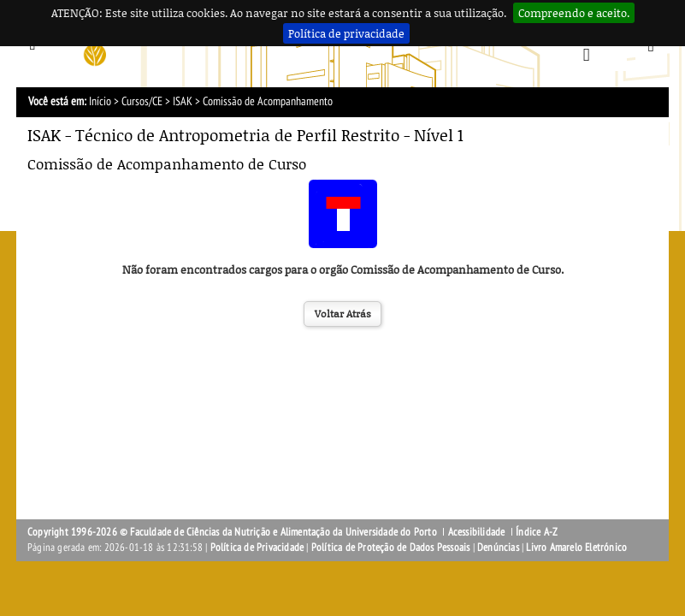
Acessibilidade (477, 532)
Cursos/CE (142, 101)
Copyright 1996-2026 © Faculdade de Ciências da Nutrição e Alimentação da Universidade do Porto (233, 532)
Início (100, 101)
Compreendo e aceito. (574, 13)
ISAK (183, 101)
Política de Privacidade (257, 548)
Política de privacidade (346, 33)
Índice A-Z (537, 532)
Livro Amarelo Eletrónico (576, 548)
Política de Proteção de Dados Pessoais (391, 548)
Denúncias (498, 548)
